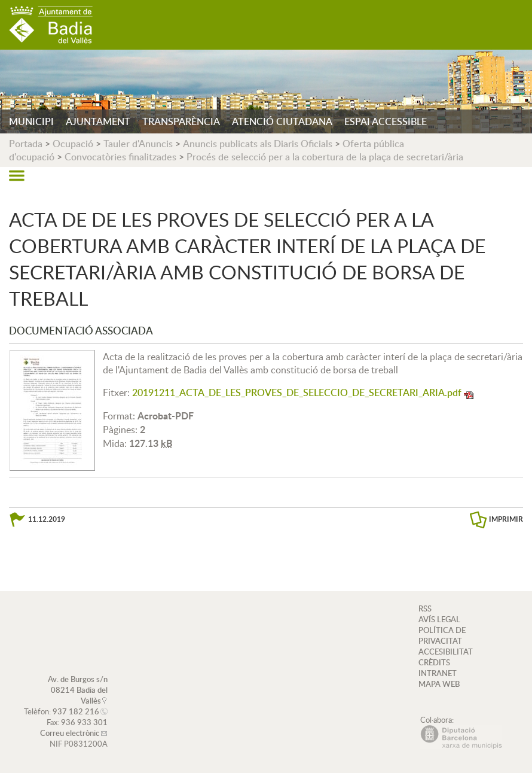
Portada (26, 144)
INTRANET (438, 673)
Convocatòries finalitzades (120, 157)
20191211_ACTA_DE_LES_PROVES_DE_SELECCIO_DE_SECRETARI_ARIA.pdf (297, 392)
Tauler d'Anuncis (138, 144)
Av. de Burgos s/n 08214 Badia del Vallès (78, 690)
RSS (425, 608)
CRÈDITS (434, 662)
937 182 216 (76, 711)
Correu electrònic (70, 733)
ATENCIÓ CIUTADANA (282, 121)
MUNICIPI (31, 121)
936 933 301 (84, 722)
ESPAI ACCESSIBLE (386, 121)
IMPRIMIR (506, 519)
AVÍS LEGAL (439, 619)
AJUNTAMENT (98, 121)
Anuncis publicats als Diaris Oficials (258, 144)
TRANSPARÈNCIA (181, 121)
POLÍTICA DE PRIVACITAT (442, 635)
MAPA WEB (439, 684)
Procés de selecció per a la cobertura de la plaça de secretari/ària (325, 157)
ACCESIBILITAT (446, 652)
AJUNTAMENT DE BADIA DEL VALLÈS (51, 25)
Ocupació (73, 144)
